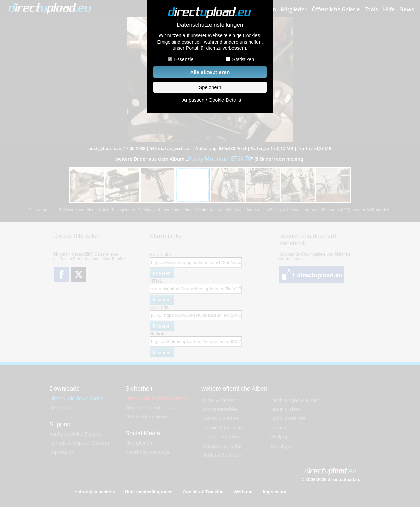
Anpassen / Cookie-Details (212, 100)
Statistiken (243, 59)
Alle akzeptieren (210, 72)
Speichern (210, 87)
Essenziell (185, 59)
